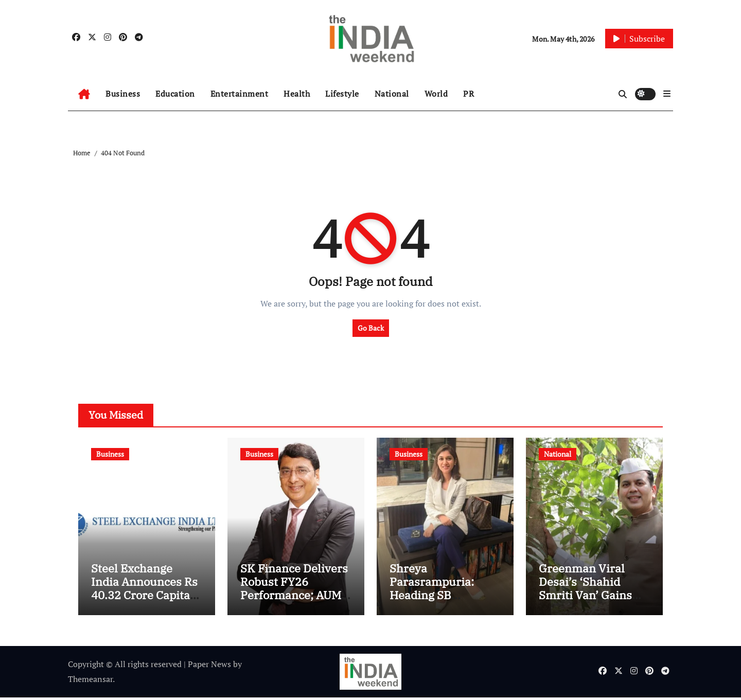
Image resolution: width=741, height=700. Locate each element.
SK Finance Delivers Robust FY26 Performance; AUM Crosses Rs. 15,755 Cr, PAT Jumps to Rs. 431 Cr (294, 605)
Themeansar (90, 681)
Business (123, 94)
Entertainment (240, 94)
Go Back (371, 328)
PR (469, 94)
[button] (667, 94)
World (436, 94)
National (392, 94)
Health (297, 94)
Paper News (209, 667)
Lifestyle (342, 94)
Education (175, 94)
